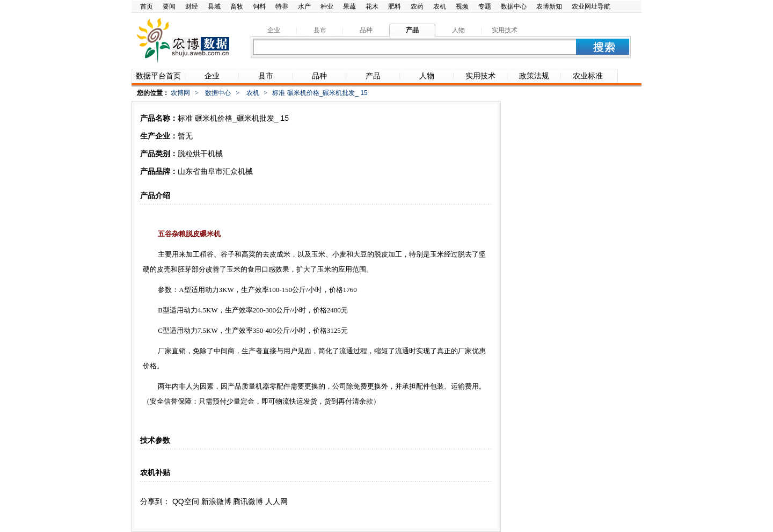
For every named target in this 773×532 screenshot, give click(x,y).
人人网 (276, 501)
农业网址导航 (591, 6)
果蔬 (349, 6)
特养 (282, 6)
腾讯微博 (248, 501)
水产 (304, 6)
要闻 (169, 6)
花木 (372, 6)
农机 (440, 6)
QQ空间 (186, 501)
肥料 (395, 6)
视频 (462, 6)
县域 (214, 6)
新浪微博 (216, 501)
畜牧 (237, 6)
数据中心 (514, 6)
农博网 (180, 93)
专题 (485, 6)
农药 (417, 6)
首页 (147, 6)
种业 (327, 6)
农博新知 (549, 6)
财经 (192, 6)
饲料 (259, 6)
